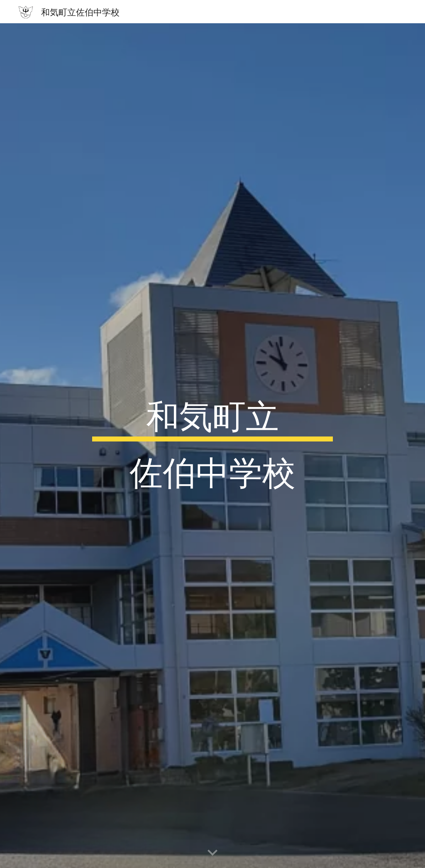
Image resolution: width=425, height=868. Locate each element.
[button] (212, 853)
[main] (212, 446)
